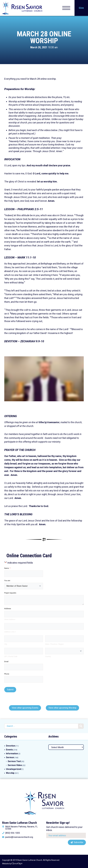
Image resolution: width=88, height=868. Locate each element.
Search (81, 726)
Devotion (11, 746)
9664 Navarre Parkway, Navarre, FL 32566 (21, 828)
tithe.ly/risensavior (49, 422)
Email (6, 662)
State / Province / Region (54, 644)
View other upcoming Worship (62, 708)
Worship (10, 773)
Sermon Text (14, 761)
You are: (7, 581)
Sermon (10, 757)
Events (9, 750)
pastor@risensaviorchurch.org (19, 837)
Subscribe (78, 842)
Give (81, 8)
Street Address (10, 619)
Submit (10, 690)
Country (48, 656)
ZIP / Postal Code (11, 656)
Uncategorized (14, 769)
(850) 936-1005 (13, 833)
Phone (7, 674)
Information (12, 754)
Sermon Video (15, 765)
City (6, 644)
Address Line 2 (10, 632)
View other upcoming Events (25, 708)
